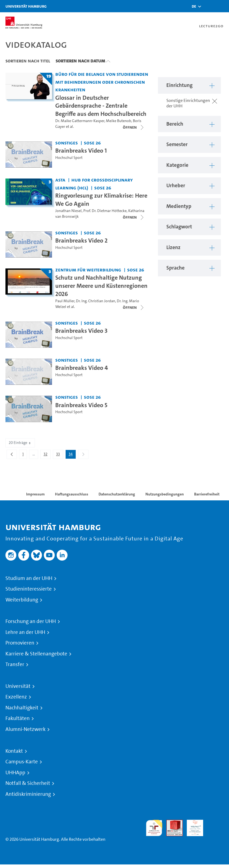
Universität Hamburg (26, 6)
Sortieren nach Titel (28, 61)
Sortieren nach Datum (80, 61)
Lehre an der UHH (25, 632)
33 (59, 455)
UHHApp (15, 773)
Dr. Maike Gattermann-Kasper (80, 121)
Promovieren (20, 643)
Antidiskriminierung (28, 794)
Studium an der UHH (29, 578)
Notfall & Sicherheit (28, 783)
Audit (172, 823)
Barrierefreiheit (207, 494)
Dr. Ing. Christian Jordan (96, 301)
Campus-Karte (22, 762)
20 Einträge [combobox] (20, 443)
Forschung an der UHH (31, 621)
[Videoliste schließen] (134, 127)
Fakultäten (18, 718)
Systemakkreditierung (215, 823)
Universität (18, 686)
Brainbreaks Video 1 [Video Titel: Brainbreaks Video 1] (81, 150)
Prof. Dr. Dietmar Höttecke (105, 211)
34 (72, 455)
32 (47, 455)
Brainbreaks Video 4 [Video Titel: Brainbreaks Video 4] (82, 368)
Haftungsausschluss (72, 494)
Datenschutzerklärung (117, 494)
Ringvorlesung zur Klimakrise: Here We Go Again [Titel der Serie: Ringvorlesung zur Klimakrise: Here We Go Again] (101, 199)
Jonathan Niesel (68, 211)
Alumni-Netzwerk (25, 729)
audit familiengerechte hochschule (154, 828)
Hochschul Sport (69, 158)
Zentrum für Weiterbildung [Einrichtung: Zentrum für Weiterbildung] (88, 270)
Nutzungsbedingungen (165, 494)
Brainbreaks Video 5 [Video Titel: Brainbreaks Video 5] (81, 405)
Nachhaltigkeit (22, 708)
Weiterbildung (22, 600)
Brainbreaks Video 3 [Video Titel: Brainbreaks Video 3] (81, 331)
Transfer (15, 664)
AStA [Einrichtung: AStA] (60, 180)
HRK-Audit (192, 826)
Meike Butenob (119, 121)
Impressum (35, 494)
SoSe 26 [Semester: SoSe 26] (92, 143)
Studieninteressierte (29, 589)
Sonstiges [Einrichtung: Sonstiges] (67, 143)
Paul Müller (65, 301)
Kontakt (14, 751)
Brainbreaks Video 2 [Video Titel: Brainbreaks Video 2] (81, 240)
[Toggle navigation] (222, 6)
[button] (194, 6)
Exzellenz (16, 697)
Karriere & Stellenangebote (36, 654)
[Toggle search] (209, 6)
